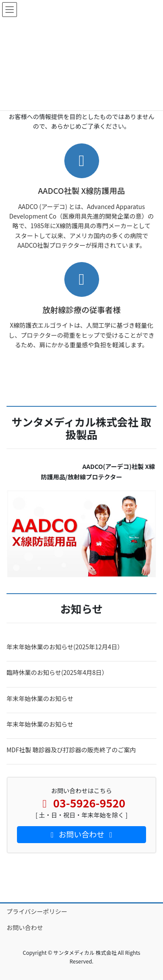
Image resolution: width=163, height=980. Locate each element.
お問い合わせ (25, 927)
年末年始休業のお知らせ (40, 698)
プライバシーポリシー (37, 911)
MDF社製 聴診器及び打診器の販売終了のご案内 (71, 750)
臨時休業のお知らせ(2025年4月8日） (57, 672)
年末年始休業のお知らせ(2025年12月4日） (65, 647)
